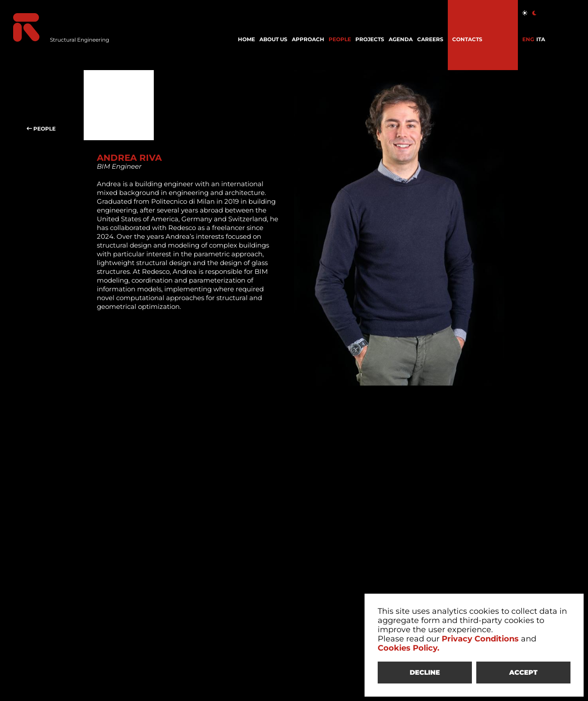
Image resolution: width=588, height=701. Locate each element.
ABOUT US (273, 39)
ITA (541, 39)
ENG (528, 39)
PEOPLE (340, 39)
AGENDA (401, 39)
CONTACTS (467, 39)
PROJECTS (370, 39)
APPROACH (308, 39)
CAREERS (430, 39)
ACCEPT (523, 672)
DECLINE (425, 672)
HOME (246, 39)
